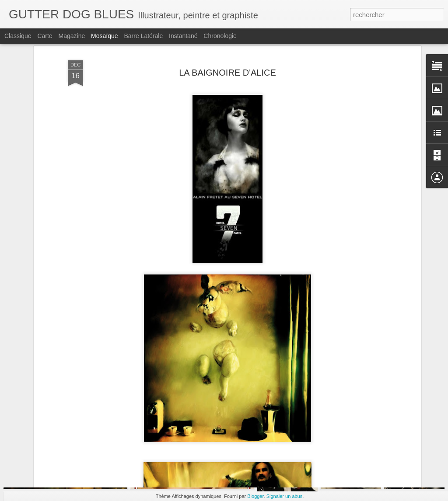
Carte (45, 36)
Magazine (72, 36)
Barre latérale (143, 36)
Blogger (255, 496)
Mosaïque (104, 36)
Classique (18, 36)
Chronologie (220, 36)
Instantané (183, 36)
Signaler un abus (285, 496)
